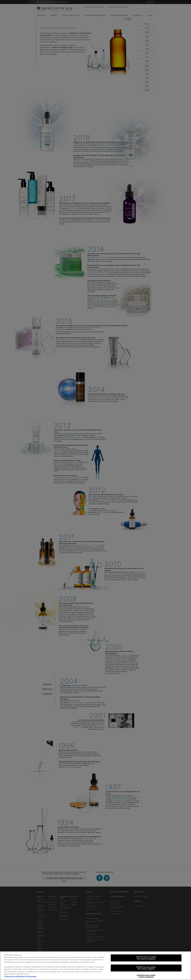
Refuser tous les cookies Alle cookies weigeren (146, 968)
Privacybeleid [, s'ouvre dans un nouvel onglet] (31, 976)
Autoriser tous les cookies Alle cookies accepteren (146, 958)
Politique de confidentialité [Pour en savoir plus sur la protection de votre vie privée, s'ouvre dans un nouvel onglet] (15, 976)
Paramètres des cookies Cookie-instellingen (146, 976)
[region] (95, 966)
